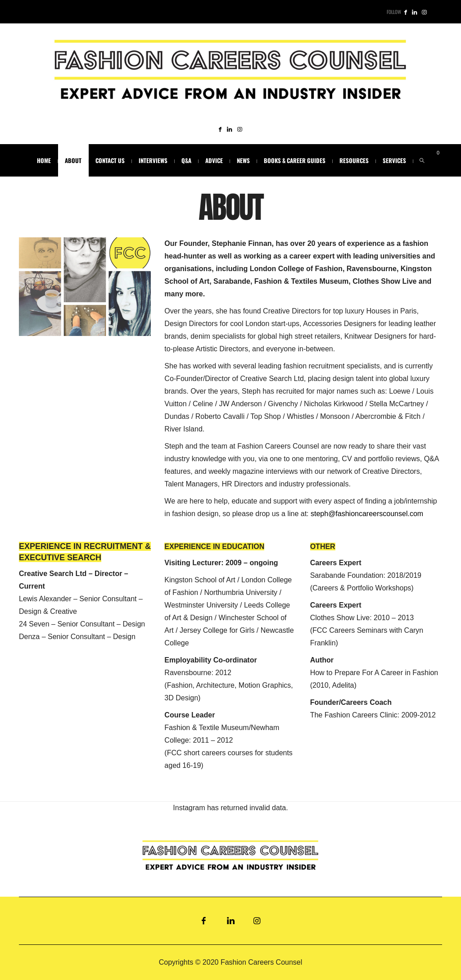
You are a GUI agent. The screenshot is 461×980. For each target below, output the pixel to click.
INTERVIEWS (153, 160)
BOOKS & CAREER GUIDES (295, 160)
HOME (44, 160)
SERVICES (394, 160)
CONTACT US (110, 160)
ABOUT (73, 160)
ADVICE (214, 160)
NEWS (243, 160)
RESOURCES (354, 160)
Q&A (186, 160)
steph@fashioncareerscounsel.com (367, 514)
